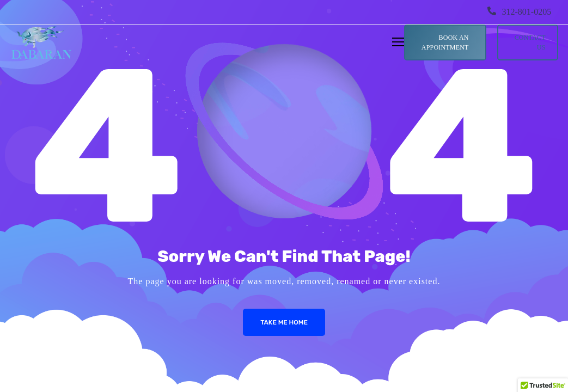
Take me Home (284, 322)
